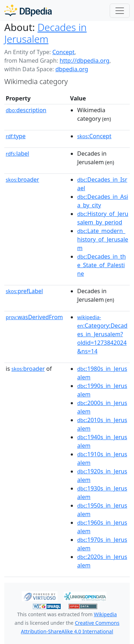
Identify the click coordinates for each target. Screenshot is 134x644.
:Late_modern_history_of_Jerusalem (103, 239)
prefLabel (24, 291)
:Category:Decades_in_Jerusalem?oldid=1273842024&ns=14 (102, 334)
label (18, 154)
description (26, 110)
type (16, 136)
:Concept (94, 136)
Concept (63, 52)
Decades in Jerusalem (45, 33)
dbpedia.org (72, 69)
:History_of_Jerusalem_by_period (103, 218)
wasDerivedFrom (34, 317)
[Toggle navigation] (120, 11)
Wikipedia (105, 614)
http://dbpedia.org (85, 61)
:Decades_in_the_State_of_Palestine (101, 265)
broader (22, 180)
